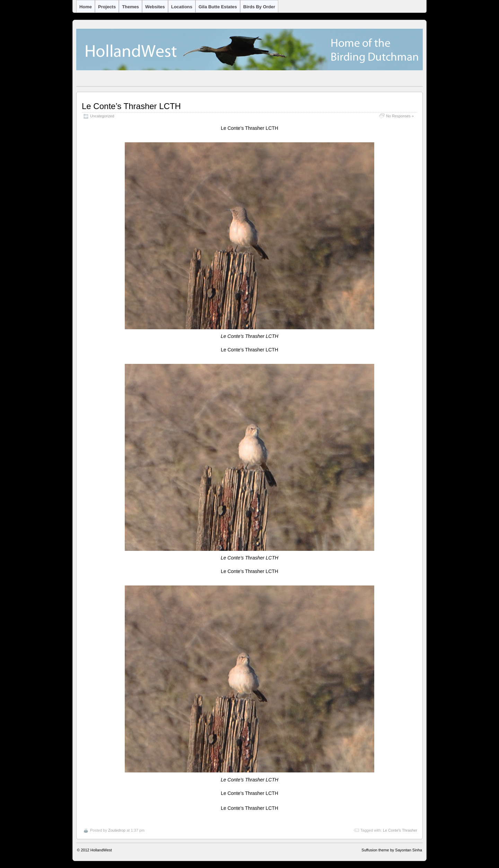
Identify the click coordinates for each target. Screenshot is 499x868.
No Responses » (400, 116)
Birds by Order (259, 7)
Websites (155, 7)
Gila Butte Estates (218, 7)
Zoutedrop (117, 830)
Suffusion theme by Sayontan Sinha (392, 850)
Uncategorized (102, 116)
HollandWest (101, 850)
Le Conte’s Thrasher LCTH (131, 106)
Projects (107, 7)
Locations (182, 7)
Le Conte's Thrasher (400, 830)
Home (86, 7)
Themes (130, 7)
